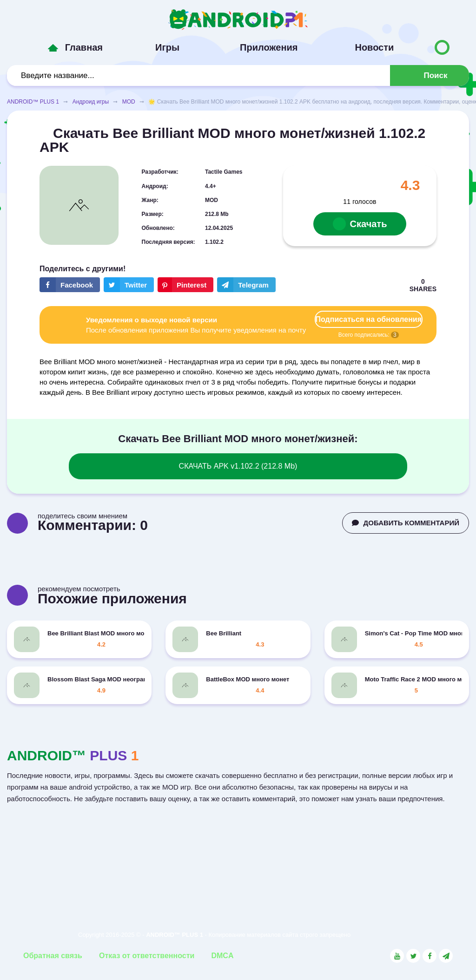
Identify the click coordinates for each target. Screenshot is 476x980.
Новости (374, 47)
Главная (84, 47)
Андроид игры (91, 102)
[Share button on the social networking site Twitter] (129, 285)
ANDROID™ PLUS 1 (33, 102)
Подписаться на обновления (369, 319)
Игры (167, 47)
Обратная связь (53, 956)
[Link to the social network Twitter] (413, 956)
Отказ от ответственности (147, 956)
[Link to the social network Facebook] (430, 956)
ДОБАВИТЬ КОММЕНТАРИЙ (406, 523)
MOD (129, 102)
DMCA (222, 956)
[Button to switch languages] (442, 47)
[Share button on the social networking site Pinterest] (185, 285)
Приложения (269, 47)
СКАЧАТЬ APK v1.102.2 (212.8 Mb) (238, 466)
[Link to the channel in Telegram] (446, 956)
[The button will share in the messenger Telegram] (246, 285)
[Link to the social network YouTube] (397, 956)
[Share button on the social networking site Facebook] (70, 285)
